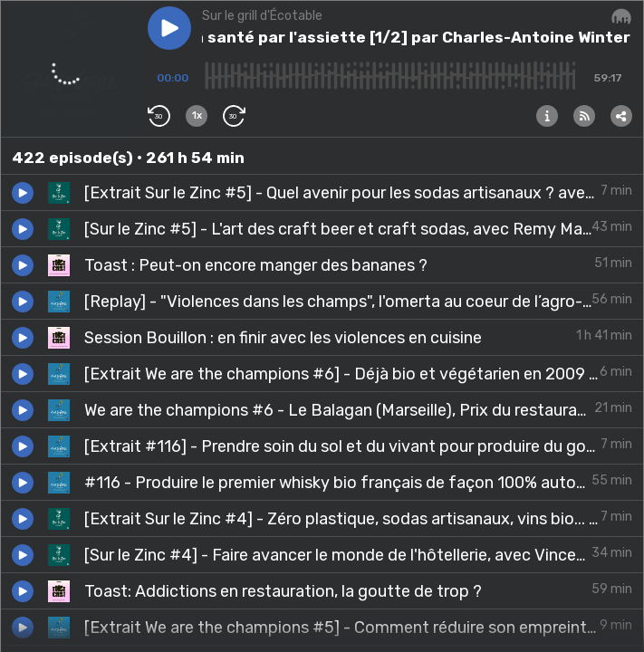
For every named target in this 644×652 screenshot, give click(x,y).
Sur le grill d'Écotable (262, 16)
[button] (169, 28)
